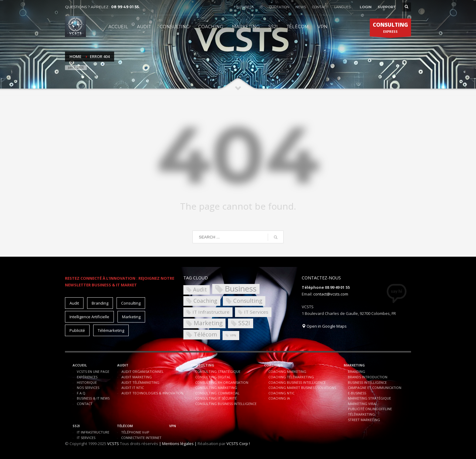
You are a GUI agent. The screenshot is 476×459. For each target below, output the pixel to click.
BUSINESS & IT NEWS (93, 398)
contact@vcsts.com (331, 294)
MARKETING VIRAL (363, 404)
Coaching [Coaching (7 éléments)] (205, 301)
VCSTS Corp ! (238, 444)
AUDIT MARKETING (137, 377)
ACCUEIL (80, 365)
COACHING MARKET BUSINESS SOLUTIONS (302, 388)
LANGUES (342, 7)
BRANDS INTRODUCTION (368, 377)
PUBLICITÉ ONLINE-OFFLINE (370, 409)
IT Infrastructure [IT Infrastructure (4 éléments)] (211, 312)
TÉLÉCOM (125, 426)
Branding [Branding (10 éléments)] (100, 303)
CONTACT (320, 7)
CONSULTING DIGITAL (213, 377)
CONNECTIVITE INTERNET (141, 438)
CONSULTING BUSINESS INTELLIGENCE (226, 404)
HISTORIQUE (87, 382)
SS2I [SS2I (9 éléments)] (244, 323)
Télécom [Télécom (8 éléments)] (205, 334)
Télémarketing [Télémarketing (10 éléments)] (111, 330)
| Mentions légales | (178, 444)
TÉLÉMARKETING (361, 414)
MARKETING (354, 365)
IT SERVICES (86, 438)
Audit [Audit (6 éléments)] (200, 290)
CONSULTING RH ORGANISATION (222, 382)
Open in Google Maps (324, 326)
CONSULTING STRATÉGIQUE (218, 371)
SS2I (76, 426)
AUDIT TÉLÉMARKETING (140, 382)
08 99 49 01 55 (125, 7)
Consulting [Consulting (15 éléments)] (131, 303)
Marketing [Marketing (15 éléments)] (131, 317)
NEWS (301, 7)
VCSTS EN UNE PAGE (93, 371)
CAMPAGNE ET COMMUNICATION (375, 388)
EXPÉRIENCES (87, 377)
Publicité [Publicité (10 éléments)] (77, 330)
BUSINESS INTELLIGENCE (367, 382)
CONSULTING (203, 365)
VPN (173, 426)
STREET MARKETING (364, 420)
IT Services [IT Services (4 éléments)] (256, 312)
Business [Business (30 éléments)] (241, 289)
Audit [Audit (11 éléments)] (74, 303)
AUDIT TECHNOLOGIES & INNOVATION (152, 393)
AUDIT (123, 365)
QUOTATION (279, 7)
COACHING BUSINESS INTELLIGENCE (297, 382)
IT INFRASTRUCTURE (93, 432)
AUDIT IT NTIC (133, 388)
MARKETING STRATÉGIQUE (369, 398)
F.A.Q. (82, 393)
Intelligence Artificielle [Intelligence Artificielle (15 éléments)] (89, 317)
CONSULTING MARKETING (216, 388)
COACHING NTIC (281, 393)
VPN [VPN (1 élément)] (233, 335)
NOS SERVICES (88, 388)
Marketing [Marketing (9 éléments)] (208, 323)
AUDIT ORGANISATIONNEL (143, 371)
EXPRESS (390, 29)
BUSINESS (245, 7)
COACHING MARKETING (287, 371)
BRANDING (357, 371)
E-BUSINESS (357, 393)
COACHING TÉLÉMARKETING (291, 377)
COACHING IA (279, 398)
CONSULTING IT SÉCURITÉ (216, 398)
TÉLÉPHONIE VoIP (135, 432)
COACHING (274, 365)
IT (261, 7)
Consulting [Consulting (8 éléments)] (248, 300)
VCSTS (113, 444)
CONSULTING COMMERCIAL (217, 393)
